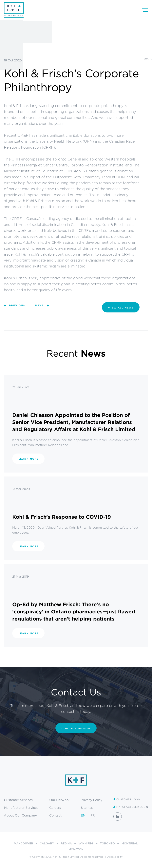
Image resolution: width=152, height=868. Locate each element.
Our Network (59, 800)
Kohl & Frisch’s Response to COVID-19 (62, 517)
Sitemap (87, 808)
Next (39, 305)
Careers (55, 808)
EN (83, 815)
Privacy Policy (92, 800)
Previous (17, 305)
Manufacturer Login (131, 807)
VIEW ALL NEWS (121, 307)
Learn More (29, 459)
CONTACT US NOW (76, 728)
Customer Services (18, 800)
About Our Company (20, 815)
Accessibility (115, 857)
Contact (55, 815)
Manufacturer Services (21, 808)
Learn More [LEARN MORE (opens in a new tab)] (29, 633)
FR (93, 815)
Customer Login (127, 799)
